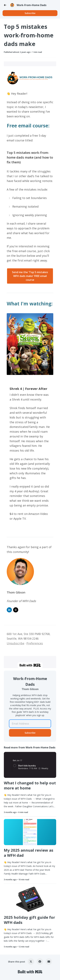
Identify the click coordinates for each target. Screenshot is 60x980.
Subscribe (30, 13)
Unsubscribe (16, 643)
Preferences (35, 643)
